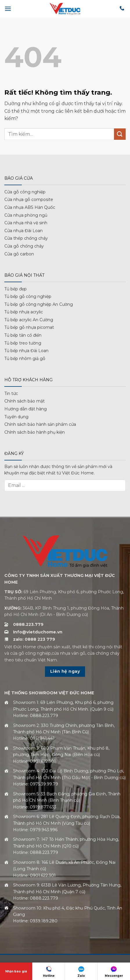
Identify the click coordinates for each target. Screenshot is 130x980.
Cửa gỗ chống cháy (24, 246)
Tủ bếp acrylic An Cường (29, 320)
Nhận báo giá (16, 971)
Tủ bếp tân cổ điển (23, 335)
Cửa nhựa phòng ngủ (26, 215)
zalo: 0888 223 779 (34, 639)
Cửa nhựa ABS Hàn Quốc (30, 207)
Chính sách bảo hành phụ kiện (35, 432)
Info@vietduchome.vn (38, 632)
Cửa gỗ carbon (19, 254)
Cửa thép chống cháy (26, 238)
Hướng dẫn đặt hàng (26, 409)
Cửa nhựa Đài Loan (24, 231)
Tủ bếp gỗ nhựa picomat (29, 327)
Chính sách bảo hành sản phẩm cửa (40, 424)
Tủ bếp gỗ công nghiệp (28, 296)
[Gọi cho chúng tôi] (122, 8)
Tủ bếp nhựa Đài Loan (26, 351)
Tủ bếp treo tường (23, 343)
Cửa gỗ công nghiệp (25, 192)
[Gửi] (120, 134)
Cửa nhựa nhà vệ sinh (26, 223)
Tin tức (11, 393)
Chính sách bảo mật (25, 401)
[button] (8, 9)
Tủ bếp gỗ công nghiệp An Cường (39, 304)
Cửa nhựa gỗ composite (29, 199)
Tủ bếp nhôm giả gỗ (25, 359)
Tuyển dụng (16, 417)
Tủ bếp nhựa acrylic (24, 312)
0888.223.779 (28, 624)
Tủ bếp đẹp (16, 289)
